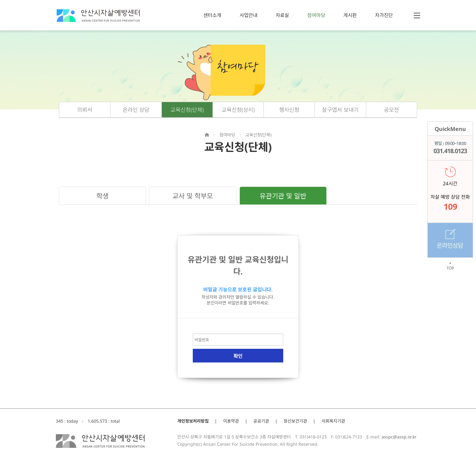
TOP (450, 266)
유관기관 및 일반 (283, 196)
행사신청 (289, 110)
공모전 (392, 110)
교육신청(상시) (238, 110)
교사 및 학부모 (193, 196)
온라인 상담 (136, 110)
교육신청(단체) (187, 110)
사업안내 (248, 15)
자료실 (282, 15)
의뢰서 (85, 110)
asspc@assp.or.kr (399, 437)
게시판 (350, 15)
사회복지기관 (333, 421)
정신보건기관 (295, 421)
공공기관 (261, 421)
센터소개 (212, 15)
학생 (102, 196)
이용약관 (231, 421)
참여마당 (316, 15)
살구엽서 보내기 (340, 110)
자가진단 (384, 15)
